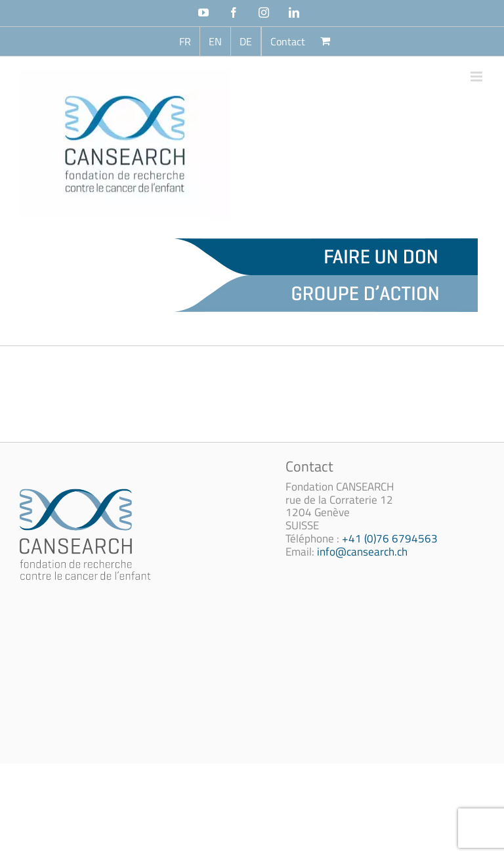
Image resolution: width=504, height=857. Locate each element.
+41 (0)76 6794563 (390, 538)
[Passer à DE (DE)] (246, 41)
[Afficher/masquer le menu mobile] (477, 77)
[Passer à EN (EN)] (215, 41)
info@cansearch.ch (362, 552)
